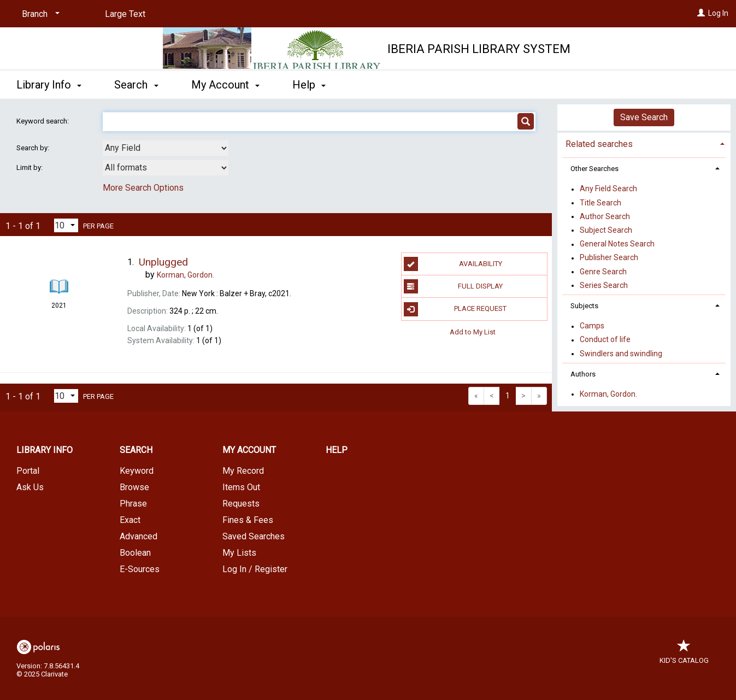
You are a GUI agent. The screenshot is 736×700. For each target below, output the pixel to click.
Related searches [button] (599, 144)
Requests (241, 504)
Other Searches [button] (594, 169)
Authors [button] (583, 374)
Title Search (600, 203)
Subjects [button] (584, 306)
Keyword (137, 471)
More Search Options (143, 188)
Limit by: (30, 167)
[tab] (644, 143)
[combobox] (166, 148)
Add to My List (473, 332)
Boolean (135, 553)
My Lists (239, 553)
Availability (453, 264)
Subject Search (606, 230)
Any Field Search (608, 189)
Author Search (605, 216)
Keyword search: (43, 121)
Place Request (455, 309)
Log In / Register (255, 569)
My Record (243, 471)
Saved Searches (254, 536)
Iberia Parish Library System (479, 49)
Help (337, 450)
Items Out (241, 487)
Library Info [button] (49, 85)
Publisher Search (609, 258)
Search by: (34, 148)
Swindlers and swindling (621, 354)
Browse (134, 487)
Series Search (604, 285)
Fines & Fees (248, 520)
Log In (718, 13)
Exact (130, 520)
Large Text (125, 14)
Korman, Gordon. (608, 394)
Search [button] (136, 85)
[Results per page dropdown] (66, 225)
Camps (592, 326)
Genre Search (603, 272)
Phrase (133, 504)
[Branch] (39, 14)
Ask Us (30, 487)
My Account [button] (225, 85)
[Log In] (701, 13)
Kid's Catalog (684, 655)
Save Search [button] (644, 117)
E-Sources (140, 569)
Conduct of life (605, 340)
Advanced (139, 536)
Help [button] (309, 85)
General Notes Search (617, 244)
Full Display (454, 286)
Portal (28, 471)
